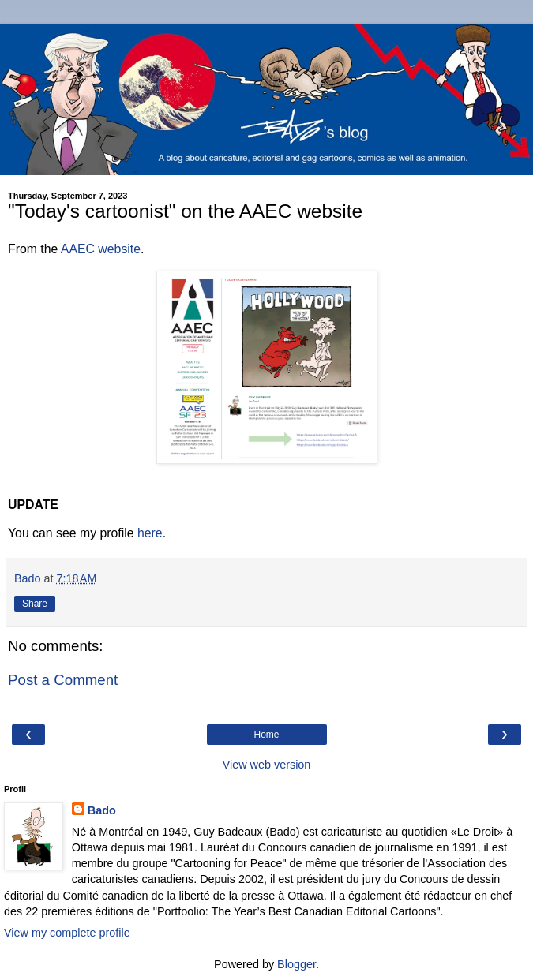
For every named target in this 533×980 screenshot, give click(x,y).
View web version (267, 765)
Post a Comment (63, 680)
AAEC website (101, 249)
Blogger (297, 964)
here (150, 533)
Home (266, 735)
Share (35, 604)
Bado (102, 810)
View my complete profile (67, 933)
